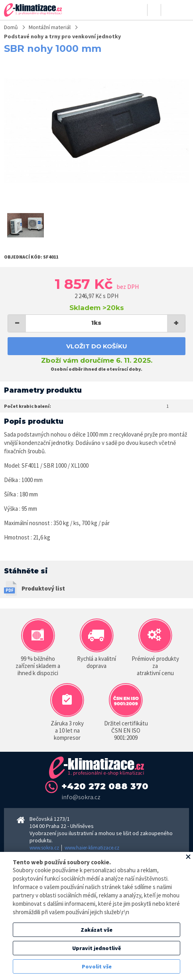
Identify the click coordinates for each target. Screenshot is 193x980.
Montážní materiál (50, 27)
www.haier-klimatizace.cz (92, 848)
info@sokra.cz (81, 797)
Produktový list (43, 588)
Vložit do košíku (97, 346)
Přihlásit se (141, 10)
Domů (11, 27)
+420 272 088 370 (105, 786)
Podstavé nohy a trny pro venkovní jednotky (62, 36)
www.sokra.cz (44, 848)
